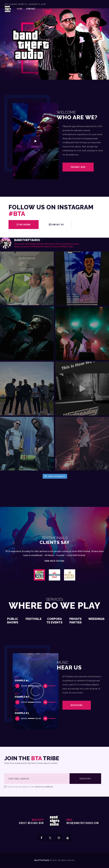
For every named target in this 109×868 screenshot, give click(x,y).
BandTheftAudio (42, 860)
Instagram (25, 224)
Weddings (96, 619)
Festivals (34, 619)
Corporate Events (54, 621)
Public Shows (13, 621)
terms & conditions (44, 787)
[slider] (31, 686)
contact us (58, 224)
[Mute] (46, 687)
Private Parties (76, 621)
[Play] (18, 687)
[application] (36, 686)
